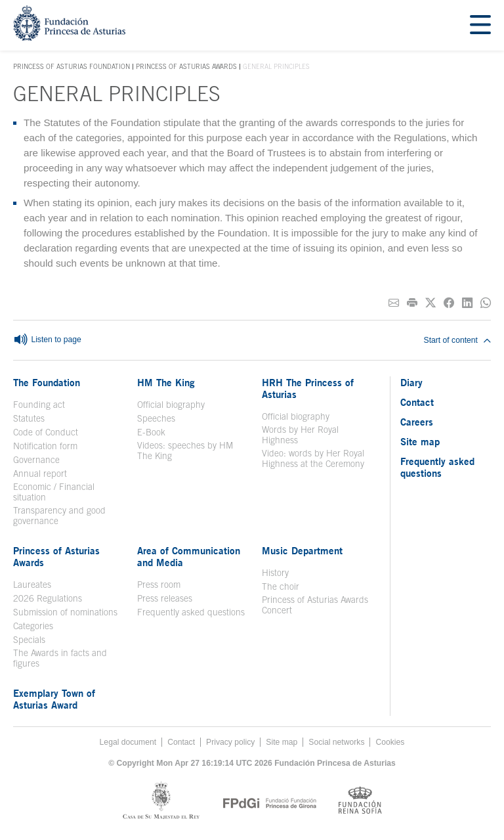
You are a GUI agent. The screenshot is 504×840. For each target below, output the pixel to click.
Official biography (171, 405)
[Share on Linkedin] (467, 303)
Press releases (165, 598)
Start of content (457, 340)
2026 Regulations (48, 598)
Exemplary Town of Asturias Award (54, 699)
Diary (411, 382)
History (275, 573)
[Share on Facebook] (449, 303)
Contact (417, 402)
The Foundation (47, 382)
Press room (159, 585)
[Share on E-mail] (394, 303)
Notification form (45, 446)
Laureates (32, 585)
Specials (29, 640)
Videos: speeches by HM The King (185, 451)
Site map (420, 441)
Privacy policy (230, 742)
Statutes (29, 418)
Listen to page (47, 340)
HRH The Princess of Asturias (308, 388)
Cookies (390, 742)
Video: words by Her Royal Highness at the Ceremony (313, 458)
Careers (417, 422)
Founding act (39, 405)
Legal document (128, 742)
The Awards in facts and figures (60, 658)
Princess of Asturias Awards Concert (315, 605)
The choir (281, 586)
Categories (33, 626)
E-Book (151, 432)
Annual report (40, 474)
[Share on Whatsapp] (486, 303)
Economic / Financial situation (54, 492)
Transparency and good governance (59, 516)
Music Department (302, 550)
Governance (36, 460)
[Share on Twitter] (430, 303)
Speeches (156, 418)
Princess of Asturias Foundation (72, 67)
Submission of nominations (65, 612)
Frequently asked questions (191, 612)
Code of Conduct (46, 432)
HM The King (166, 382)
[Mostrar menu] (480, 25)
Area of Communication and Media (189, 556)
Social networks (336, 742)
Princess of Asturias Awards (186, 66)
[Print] (412, 303)
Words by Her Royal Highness (300, 435)
